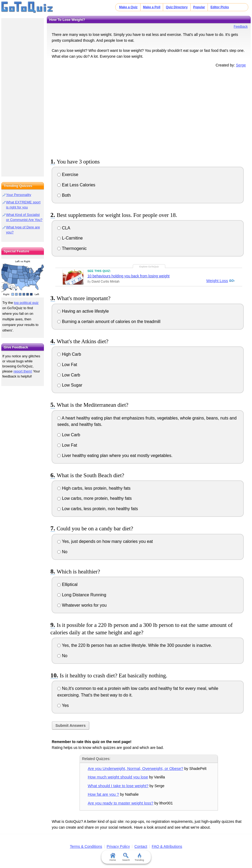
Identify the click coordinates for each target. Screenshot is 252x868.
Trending (139, 857)
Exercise (68, 175)
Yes (63, 705)
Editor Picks (220, 7)
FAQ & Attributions (167, 846)
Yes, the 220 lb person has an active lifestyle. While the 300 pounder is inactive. (135, 645)
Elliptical (67, 584)
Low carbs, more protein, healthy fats (94, 498)
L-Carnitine (70, 238)
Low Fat (67, 365)
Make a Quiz (128, 7)
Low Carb (69, 375)
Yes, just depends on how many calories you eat (105, 541)
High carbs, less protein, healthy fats (94, 488)
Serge (241, 65)
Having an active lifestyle (83, 311)
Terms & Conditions (86, 846)
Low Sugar (70, 385)
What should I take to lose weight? (118, 786)
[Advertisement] (149, 112)
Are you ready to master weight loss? (121, 803)
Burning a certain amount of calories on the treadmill (109, 322)
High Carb (69, 354)
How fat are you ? (103, 794)
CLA (64, 228)
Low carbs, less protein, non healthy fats (98, 509)
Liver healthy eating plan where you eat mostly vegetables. (115, 456)
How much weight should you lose (118, 777)
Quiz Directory (177, 7)
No (62, 552)
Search (126, 857)
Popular (199, 7)
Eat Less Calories (76, 185)
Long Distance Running (82, 595)
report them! (23, 371)
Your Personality (19, 195)
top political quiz (26, 303)
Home (113, 857)
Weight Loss (216, 281)
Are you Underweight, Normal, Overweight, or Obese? (136, 768)
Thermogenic (72, 248)
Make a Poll (152, 7)
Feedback (241, 27)
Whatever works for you (82, 605)
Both (64, 195)
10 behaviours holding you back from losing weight (128, 276)
